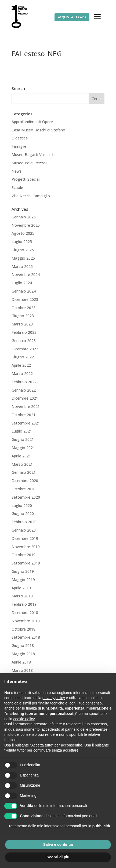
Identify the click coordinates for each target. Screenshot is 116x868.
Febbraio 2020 (24, 522)
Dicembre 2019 (25, 538)
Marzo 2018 (22, 670)
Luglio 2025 (22, 242)
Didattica (20, 138)
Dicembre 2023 (25, 299)
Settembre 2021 (26, 423)
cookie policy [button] (24, 719)
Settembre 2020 (26, 497)
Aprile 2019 (21, 588)
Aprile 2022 (21, 365)
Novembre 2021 (26, 406)
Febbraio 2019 (24, 604)
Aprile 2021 (21, 456)
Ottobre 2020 (23, 489)
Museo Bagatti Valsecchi (33, 155)
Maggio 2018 (23, 654)
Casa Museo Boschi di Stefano (38, 130)
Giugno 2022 (23, 357)
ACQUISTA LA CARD (72, 17)
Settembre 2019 (26, 563)
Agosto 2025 (23, 233)
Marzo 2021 (22, 464)
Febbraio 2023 (24, 332)
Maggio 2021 (23, 448)
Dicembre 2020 (25, 481)
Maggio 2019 (23, 580)
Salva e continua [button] (58, 844)
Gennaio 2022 (24, 390)
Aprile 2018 (21, 662)
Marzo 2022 (22, 374)
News (17, 171)
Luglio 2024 (22, 283)
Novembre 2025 (26, 225)
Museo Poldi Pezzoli (29, 163)
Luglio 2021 (22, 431)
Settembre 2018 (26, 637)
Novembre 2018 (26, 621)
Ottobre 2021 (23, 415)
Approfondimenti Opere (32, 122)
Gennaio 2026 (24, 217)
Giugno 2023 (23, 316)
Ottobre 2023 (23, 308)
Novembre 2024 (26, 274)
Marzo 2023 (22, 324)
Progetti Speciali (26, 179)
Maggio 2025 (23, 258)
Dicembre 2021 (25, 398)
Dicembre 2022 (25, 349)
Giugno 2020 (23, 513)
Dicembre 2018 (25, 613)
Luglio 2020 (22, 505)
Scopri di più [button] (58, 857)
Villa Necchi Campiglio (31, 196)
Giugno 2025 (23, 250)
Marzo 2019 (22, 596)
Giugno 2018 (23, 645)
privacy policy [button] (54, 698)
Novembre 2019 (26, 547)
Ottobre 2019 (23, 555)
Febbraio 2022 (24, 382)
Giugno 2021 (23, 439)
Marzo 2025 (22, 266)
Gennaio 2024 (24, 291)
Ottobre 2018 (23, 629)
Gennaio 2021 (24, 472)
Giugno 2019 (23, 571)
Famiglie (19, 146)
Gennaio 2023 (24, 341)
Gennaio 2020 (24, 530)
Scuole (17, 187)
